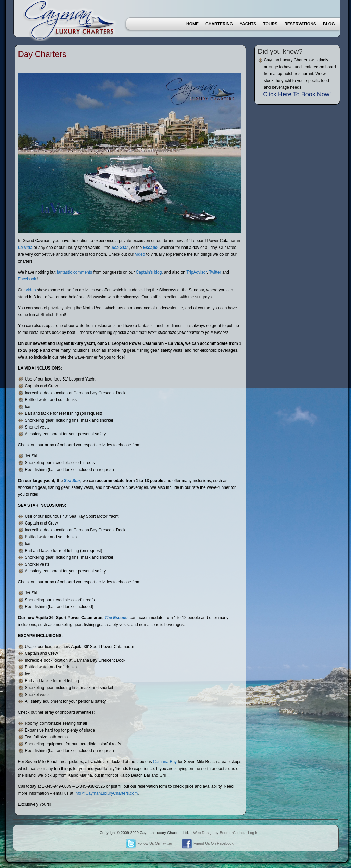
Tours (270, 24)
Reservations (300, 24)
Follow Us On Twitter (149, 843)
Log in (253, 833)
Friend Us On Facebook (208, 843)
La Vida (25, 248)
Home (192, 24)
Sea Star (120, 248)
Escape (150, 248)
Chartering (219, 24)
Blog (329, 24)
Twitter (215, 272)
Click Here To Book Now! (297, 94)
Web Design (203, 833)
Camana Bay (165, 762)
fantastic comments (74, 272)
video (140, 254)
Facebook (27, 279)
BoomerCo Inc (231, 833)
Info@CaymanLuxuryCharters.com (106, 793)
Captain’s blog (149, 272)
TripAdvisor (197, 272)
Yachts (248, 24)
